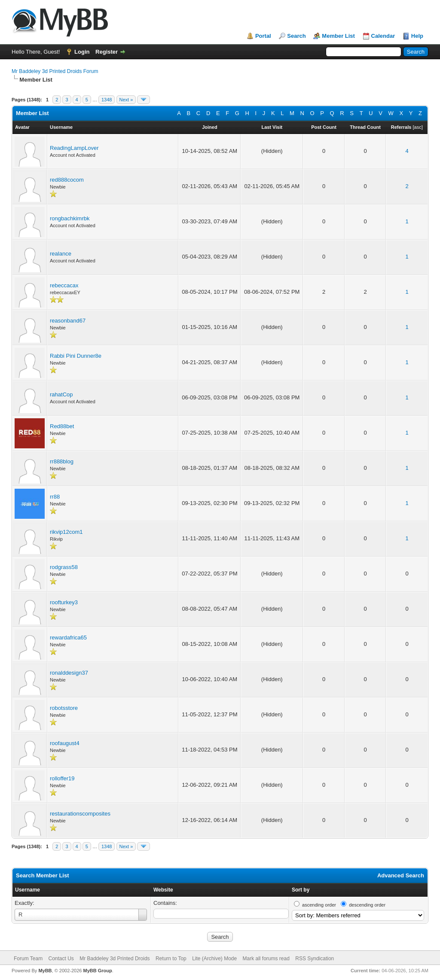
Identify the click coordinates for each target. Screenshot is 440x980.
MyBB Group (97, 971)
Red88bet (62, 426)
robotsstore (64, 708)
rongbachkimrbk (70, 218)
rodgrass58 (64, 567)
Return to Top (171, 959)
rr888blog (62, 461)
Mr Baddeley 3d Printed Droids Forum (55, 71)
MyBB (45, 971)
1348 (107, 100)
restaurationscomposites (80, 814)
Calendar (383, 36)
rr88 (55, 497)
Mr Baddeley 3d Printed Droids (115, 959)
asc (418, 127)
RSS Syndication (315, 959)
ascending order (319, 905)
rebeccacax (64, 285)
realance (61, 254)
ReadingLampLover (74, 148)
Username (27, 890)
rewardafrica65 (68, 638)
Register (107, 52)
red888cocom (67, 180)
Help (417, 36)
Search (296, 36)
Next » (126, 100)
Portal (263, 36)
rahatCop (61, 394)
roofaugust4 (65, 743)
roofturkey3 (64, 602)
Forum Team (28, 959)
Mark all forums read (266, 959)
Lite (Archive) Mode (214, 959)
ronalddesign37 (69, 673)
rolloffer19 (62, 778)
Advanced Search (401, 875)
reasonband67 (68, 321)
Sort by (301, 890)
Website (163, 890)
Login (82, 52)
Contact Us (61, 959)
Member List (338, 36)
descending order (367, 905)
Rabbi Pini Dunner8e (76, 356)
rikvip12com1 (66, 532)
